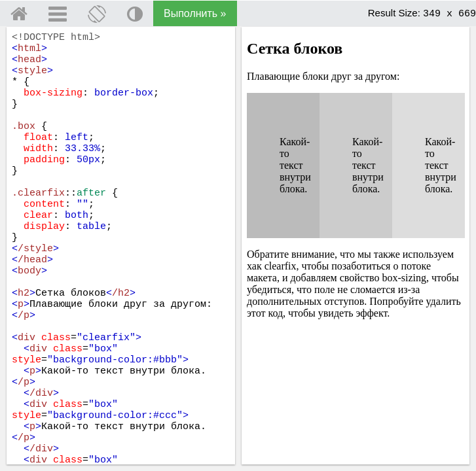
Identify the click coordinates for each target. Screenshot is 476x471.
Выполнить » (195, 13)
